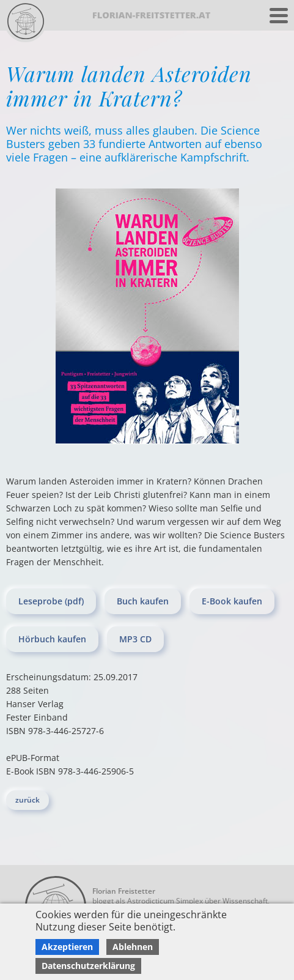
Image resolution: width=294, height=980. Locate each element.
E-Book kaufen (232, 601)
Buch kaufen (143, 601)
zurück (28, 800)
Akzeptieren (67, 947)
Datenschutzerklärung (88, 966)
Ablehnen (133, 947)
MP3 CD (135, 639)
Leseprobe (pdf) (51, 601)
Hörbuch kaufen (52, 639)
